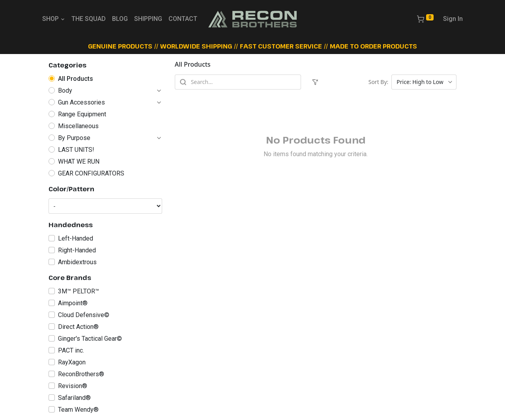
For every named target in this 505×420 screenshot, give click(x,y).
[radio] (105, 79)
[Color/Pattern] (105, 206)
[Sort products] (424, 82)
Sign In (453, 19)
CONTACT (183, 19)
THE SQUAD (89, 19)
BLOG (120, 19)
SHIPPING (148, 19)
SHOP (54, 19)
